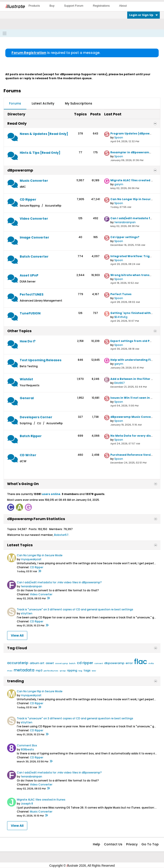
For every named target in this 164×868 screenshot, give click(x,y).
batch (72, 663)
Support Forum (74, 6)
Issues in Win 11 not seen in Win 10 (135, 398)
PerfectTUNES (32, 294)
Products (34, 6)
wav (94, 671)
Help (97, 844)
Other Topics (19, 331)
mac (10, 671)
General (27, 398)
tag (80, 671)
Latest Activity (43, 103)
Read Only (17, 123)
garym (119, 184)
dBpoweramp (20, 170)
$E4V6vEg (121, 317)
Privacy (132, 844)
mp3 (39, 670)
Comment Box (27, 745)
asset (50, 663)
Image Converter (34, 237)
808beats (27, 749)
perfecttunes (51, 671)
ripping (72, 670)
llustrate (15, 6)
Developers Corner (36, 417)
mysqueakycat (31, 559)
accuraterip (18, 663)
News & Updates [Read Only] (44, 134)
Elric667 (120, 383)
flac (141, 662)
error (129, 663)
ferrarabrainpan (125, 222)
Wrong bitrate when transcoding (135, 275)
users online (51, 494)
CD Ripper (28, 199)
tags (87, 670)
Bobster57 (61, 535)
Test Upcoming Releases (41, 360)
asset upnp (61, 663)
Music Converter (34, 181)
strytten (27, 613)
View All (17, 635)
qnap (63, 671)
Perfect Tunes (121, 294)
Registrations (101, 6)
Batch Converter (34, 256)
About (123, 6)
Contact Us (113, 844)
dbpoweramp (114, 663)
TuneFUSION (30, 313)
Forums (15, 103)
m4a (151, 663)
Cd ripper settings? (125, 237)
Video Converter (34, 219)
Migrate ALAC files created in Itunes (41, 800)
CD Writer (28, 455)
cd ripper (85, 663)
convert (99, 663)
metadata (24, 670)
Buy (52, 6)
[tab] (15, 104)
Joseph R (27, 804)
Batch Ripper (31, 436)
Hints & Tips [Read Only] (40, 153)
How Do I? (28, 341)
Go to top (150, 844)
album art (37, 663)
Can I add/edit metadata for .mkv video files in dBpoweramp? (59, 582)
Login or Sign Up (143, 15)
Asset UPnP (29, 275)
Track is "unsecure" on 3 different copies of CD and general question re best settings (75, 609)
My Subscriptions (79, 103)
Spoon (119, 137)
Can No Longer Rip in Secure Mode (136, 199)
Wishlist (26, 379)
